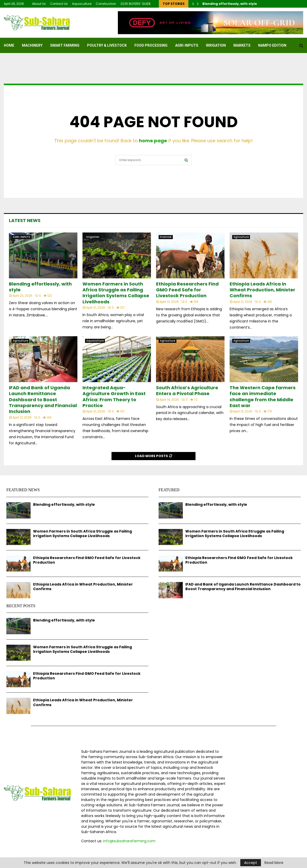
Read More (274, 863)
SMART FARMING (65, 45)
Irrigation (216, 45)
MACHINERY (32, 45)
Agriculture (241, 237)
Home (9, 45)
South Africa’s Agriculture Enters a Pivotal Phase (187, 391)
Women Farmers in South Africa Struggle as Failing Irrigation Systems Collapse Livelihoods (116, 293)
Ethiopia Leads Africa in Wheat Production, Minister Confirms (262, 290)
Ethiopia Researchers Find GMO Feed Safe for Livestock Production (187, 290)
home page (153, 141)
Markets (242, 45)
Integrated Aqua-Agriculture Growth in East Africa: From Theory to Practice (114, 397)
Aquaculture (82, 4)
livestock (166, 237)
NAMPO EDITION (272, 45)
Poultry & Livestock (107, 45)
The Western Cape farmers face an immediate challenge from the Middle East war (263, 397)
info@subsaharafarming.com (129, 841)
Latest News (25, 220)
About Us (39, 4)
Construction (106, 4)
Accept (251, 863)
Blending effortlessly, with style (230, 4)
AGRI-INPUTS (187, 45)
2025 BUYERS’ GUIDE (136, 4)
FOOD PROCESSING (151, 45)
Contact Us (59, 4)
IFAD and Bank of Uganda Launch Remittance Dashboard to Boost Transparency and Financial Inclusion (43, 400)
